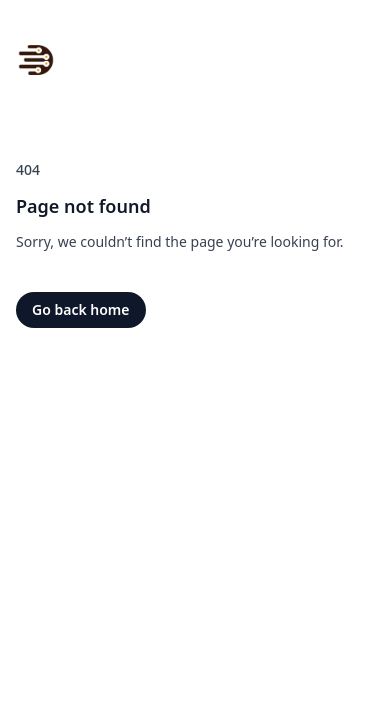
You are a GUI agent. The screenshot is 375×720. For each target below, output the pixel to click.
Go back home (81, 309)
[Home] (36, 60)
